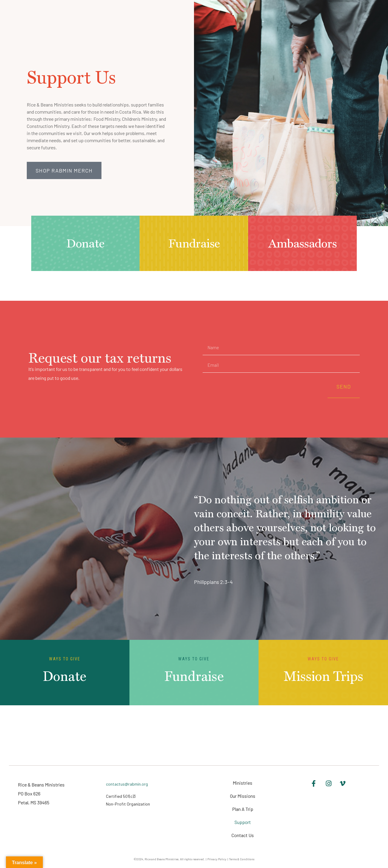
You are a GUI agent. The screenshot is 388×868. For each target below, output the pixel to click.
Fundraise (194, 243)
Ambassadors (303, 243)
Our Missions (243, 796)
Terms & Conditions (242, 859)
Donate (85, 243)
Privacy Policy (217, 859)
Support (243, 822)
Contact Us (243, 835)
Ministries (242, 783)
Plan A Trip (243, 809)
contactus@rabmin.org (127, 784)
